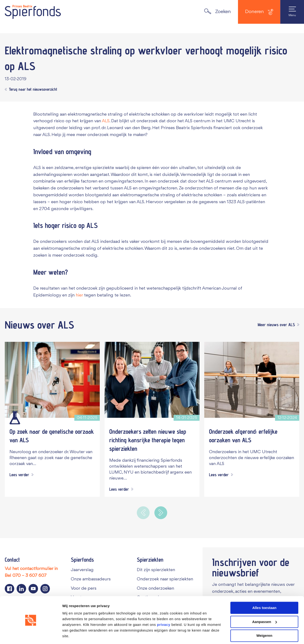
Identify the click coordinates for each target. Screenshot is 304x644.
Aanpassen (265, 607)
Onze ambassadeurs (91, 579)
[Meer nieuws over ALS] (277, 325)
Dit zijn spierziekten (156, 570)
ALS (106, 121)
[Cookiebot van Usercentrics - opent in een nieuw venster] (31, 635)
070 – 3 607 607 (29, 576)
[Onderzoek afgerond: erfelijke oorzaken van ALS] (252, 380)
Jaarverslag (82, 570)
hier (79, 295)
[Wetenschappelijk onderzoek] (15, 418)
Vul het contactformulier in (31, 569)
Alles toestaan (264, 593)
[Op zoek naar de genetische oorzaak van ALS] (52, 380)
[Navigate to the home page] (33, 12)
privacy (164, 610)
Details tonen (74, 635)
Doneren (259, 12)
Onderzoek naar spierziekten (165, 579)
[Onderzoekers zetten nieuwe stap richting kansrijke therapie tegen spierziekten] (152, 380)
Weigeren (264, 621)
